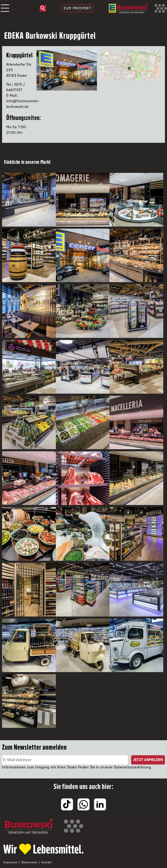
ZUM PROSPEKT (77, 8)
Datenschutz (30, 862)
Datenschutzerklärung (132, 767)
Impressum (10, 862)
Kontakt (46, 862)
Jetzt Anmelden (148, 760)
